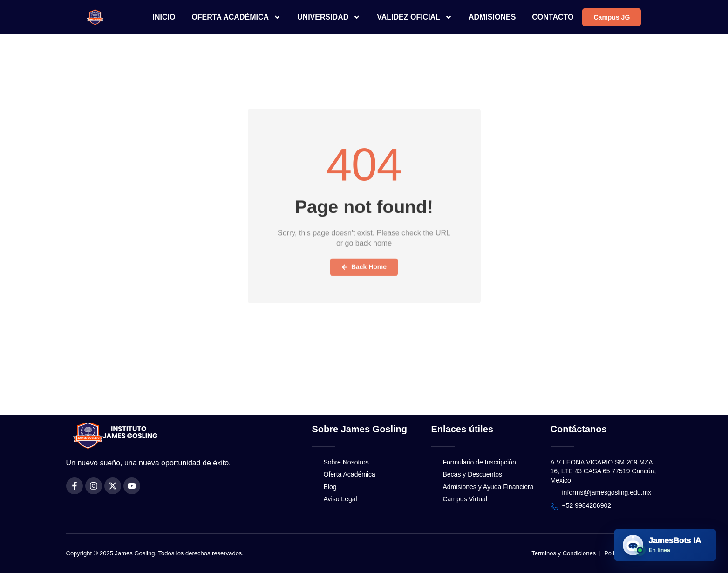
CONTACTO (553, 17)
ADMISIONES (492, 17)
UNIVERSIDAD (329, 17)
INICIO (164, 17)
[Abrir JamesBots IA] (665, 545)
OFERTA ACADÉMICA (236, 17)
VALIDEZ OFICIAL (415, 17)
